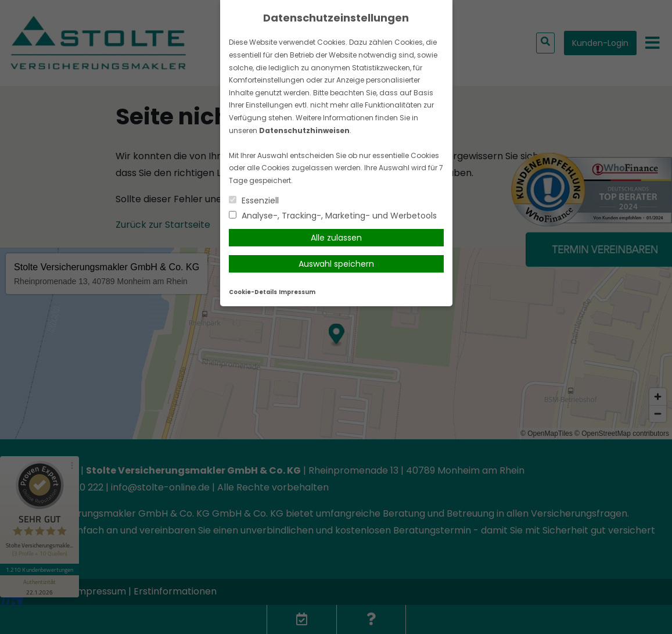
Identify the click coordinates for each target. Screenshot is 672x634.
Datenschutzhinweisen (304, 130)
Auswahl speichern (336, 264)
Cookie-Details (253, 292)
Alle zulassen (336, 238)
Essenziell (254, 200)
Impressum (297, 292)
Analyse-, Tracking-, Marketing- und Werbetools (333, 216)
